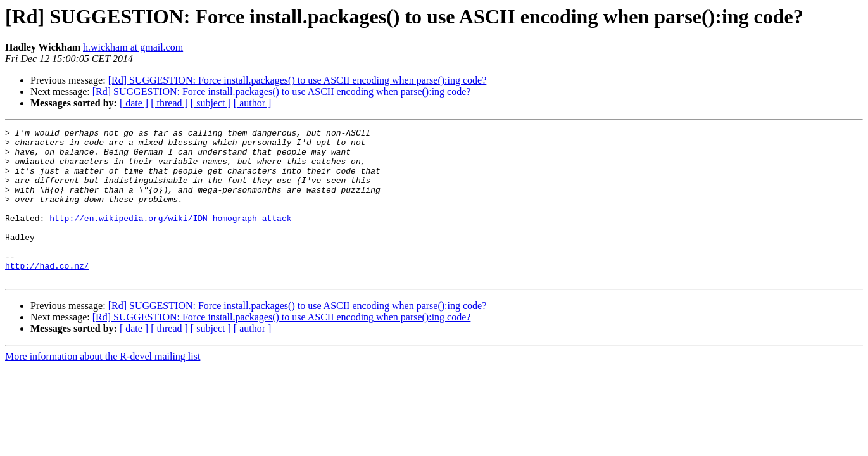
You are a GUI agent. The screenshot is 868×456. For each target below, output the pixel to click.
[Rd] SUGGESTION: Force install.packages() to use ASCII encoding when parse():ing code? (298, 80)
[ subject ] (211, 103)
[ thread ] (169, 103)
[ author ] (253, 103)
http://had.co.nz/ (47, 294)
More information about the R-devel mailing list (103, 387)
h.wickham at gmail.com (133, 47)
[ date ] (134, 103)
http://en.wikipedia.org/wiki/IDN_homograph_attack (170, 237)
